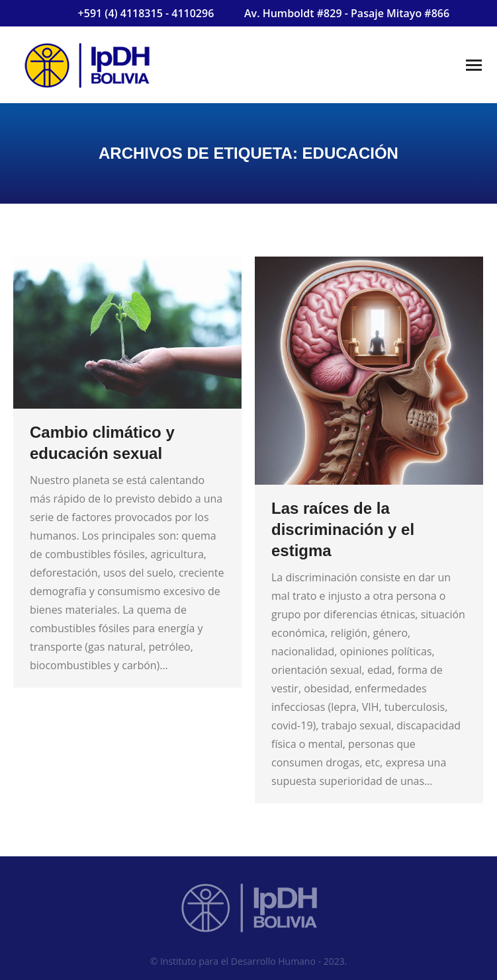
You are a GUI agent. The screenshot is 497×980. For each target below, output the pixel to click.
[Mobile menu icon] (474, 65)
